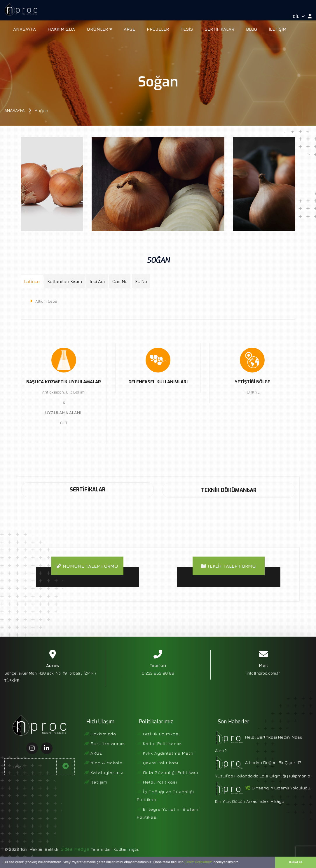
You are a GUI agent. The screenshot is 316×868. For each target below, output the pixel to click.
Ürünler (99, 29)
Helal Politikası (157, 791)
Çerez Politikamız (198, 862)
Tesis (187, 29)
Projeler (158, 29)
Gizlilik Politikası (158, 743)
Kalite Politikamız (159, 752)
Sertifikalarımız (105, 752)
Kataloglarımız (104, 781)
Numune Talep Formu (87, 570)
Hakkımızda (61, 29)
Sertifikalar (219, 29)
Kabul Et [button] (296, 862)
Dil (299, 16)
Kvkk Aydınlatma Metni (166, 762)
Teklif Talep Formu (228, 566)
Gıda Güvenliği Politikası (167, 781)
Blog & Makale (103, 772)
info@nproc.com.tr (263, 682)
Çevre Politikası (158, 772)
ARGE (129, 29)
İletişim (278, 29)
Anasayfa (25, 29)
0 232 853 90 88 (158, 682)
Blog (252, 29)
